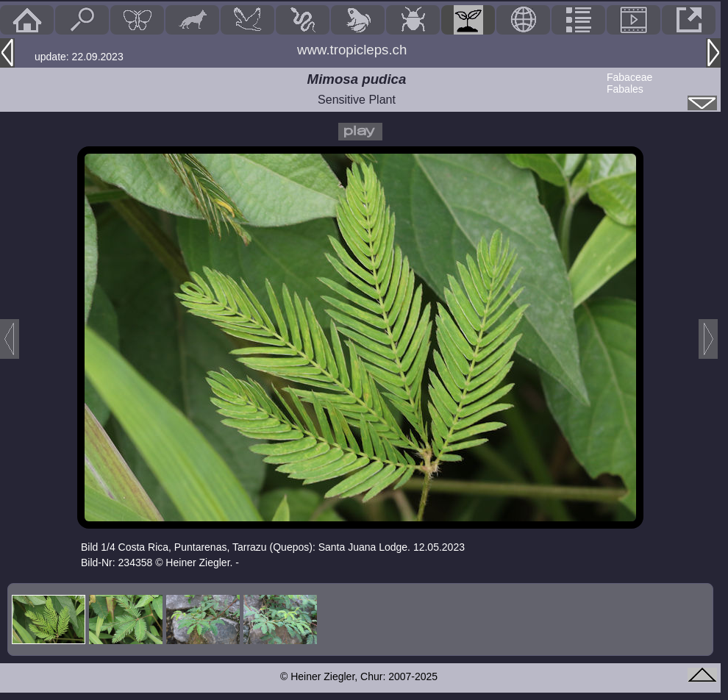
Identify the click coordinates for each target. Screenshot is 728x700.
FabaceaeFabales (629, 83)
